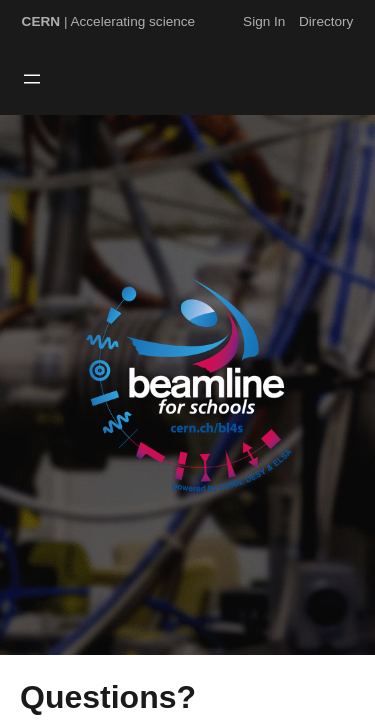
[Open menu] (32, 79)
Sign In (264, 21)
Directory (326, 21)
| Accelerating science (109, 21)
